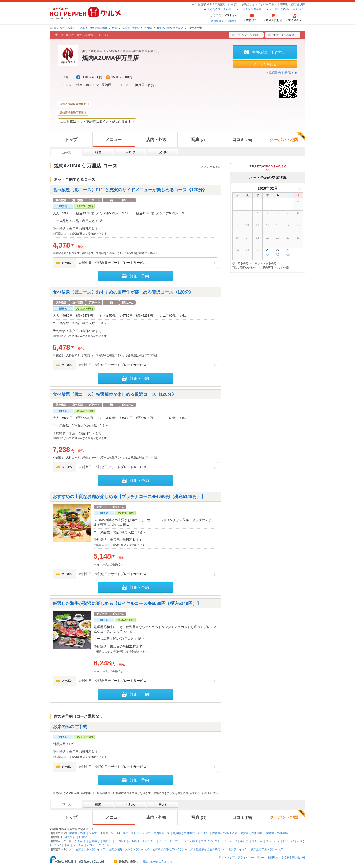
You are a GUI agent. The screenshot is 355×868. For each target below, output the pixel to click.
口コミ (242, 140)
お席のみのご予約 (70, 726)
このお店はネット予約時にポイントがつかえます (96, 122)
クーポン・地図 (288, 137)
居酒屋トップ (161, 833)
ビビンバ (288, 841)
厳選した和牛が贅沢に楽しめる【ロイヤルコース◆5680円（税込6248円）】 (127, 603)
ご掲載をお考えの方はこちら (157, 862)
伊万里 (295, 4)
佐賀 (115, 28)
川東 (303, 4)
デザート (104, 845)
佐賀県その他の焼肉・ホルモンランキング (222, 849)
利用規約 (273, 857)
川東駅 (83, 837)
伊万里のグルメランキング (267, 849)
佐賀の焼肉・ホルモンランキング (129, 849)
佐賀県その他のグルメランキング (173, 849)
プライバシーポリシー (251, 857)
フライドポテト (210, 841)
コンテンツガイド (251, 9)
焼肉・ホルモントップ (136, 833)
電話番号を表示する (283, 73)
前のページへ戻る (65, 28)
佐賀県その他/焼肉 (252, 833)
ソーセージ (230, 841)
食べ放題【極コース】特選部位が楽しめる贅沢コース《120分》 (115, 394)
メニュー (114, 140)
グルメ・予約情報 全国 (93, 28)
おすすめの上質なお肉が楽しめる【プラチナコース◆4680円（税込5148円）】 (129, 497)
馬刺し (107, 841)
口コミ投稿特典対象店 (73, 104)
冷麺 (66, 845)
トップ (71, 140)
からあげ (80, 841)
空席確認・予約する (269, 52)
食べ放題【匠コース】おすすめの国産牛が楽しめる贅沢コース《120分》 (123, 292)
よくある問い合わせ (219, 9)
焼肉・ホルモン (87, 85)
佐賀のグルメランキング (90, 849)
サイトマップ (227, 857)
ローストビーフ (168, 841)
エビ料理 (120, 841)
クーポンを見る (265, 64)
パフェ (91, 845)
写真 (199, 140)
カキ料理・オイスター (142, 841)
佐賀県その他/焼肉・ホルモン (191, 833)
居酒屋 (106, 85)
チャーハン (273, 841)
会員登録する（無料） (224, 21)
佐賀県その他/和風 (277, 833)
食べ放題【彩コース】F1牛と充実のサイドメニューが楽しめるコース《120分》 (130, 190)
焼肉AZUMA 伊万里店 (170, 28)
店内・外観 (156, 140)
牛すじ (244, 841)
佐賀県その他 (131, 28)
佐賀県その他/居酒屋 (225, 833)
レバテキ (78, 845)
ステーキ (257, 841)
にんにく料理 (189, 841)
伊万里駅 (70, 837)
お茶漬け (94, 841)
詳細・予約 (139, 276)
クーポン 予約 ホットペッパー (287, 9)
